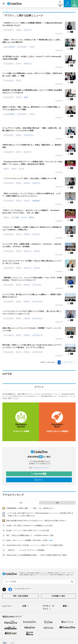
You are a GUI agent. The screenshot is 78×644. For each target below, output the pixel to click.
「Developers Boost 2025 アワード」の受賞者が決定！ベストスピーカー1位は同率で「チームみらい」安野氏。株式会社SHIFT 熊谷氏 (32, 163)
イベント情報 (15, 217)
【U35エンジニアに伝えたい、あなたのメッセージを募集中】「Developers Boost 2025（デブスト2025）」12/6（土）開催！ (31, 212)
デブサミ (6, 169)
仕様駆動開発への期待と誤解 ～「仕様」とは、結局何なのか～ (30, 508)
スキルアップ (27, 30)
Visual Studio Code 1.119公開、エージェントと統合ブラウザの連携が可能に (35, 545)
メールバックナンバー (39, 468)
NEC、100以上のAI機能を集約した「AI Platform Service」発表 (30, 535)
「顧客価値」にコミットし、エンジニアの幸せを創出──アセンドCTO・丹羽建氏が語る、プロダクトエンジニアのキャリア (32, 279)
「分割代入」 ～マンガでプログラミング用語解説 (25, 550)
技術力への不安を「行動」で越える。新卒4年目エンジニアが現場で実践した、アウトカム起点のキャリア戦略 (32, 108)
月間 (57, 503)
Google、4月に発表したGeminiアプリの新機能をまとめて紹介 (30, 526)
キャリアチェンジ (29, 135)
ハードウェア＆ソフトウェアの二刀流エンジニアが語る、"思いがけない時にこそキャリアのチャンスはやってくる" (32, 313)
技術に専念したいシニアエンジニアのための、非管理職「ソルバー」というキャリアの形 (32, 329)
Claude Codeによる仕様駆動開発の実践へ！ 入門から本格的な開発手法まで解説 (36, 555)
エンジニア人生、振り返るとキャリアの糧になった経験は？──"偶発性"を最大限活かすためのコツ (32, 296)
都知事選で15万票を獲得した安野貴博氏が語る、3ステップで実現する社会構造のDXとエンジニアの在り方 (32, 91)
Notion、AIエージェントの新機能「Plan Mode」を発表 (27, 540)
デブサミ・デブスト (48, 608)
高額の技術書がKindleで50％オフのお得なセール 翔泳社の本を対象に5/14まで (36, 521)
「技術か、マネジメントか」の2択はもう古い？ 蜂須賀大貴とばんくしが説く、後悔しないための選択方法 (32, 41)
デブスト (19, 30)
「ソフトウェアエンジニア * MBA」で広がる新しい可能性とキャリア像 (29, 178)
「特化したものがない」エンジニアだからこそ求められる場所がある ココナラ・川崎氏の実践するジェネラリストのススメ (32, 195)
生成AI (26, 97)
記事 (26, 606)
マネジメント (27, 251)
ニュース (22, 169)
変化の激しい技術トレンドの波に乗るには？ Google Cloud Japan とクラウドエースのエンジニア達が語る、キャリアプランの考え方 (32, 346)
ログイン (39, 480)
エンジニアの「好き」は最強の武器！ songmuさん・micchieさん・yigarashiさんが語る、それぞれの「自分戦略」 (32, 245)
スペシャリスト (37, 285)
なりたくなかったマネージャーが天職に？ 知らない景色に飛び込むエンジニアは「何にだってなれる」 (32, 262)
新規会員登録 (39, 474)
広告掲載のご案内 (58, 596)
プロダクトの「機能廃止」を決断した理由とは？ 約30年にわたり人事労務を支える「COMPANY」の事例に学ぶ (32, 228)
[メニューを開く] (4, 4)
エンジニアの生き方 (9, 47)
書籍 (66, 606)
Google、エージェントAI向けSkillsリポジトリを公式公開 (28, 530)
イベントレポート (9, 30)
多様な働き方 (36, 201)
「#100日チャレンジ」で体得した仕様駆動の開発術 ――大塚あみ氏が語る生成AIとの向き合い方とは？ (32, 24)
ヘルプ (12, 643)
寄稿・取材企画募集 (21, 596)
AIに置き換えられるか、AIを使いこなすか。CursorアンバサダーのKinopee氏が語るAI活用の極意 (32, 58)
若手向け (32, 217)
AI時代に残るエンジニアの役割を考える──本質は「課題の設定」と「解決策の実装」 (32, 146)
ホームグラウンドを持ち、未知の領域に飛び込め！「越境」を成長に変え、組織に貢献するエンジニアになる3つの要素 (32, 129)
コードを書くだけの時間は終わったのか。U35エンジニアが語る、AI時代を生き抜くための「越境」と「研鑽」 (32, 75)
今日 (21, 503)
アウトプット (36, 234)
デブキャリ (27, 183)
